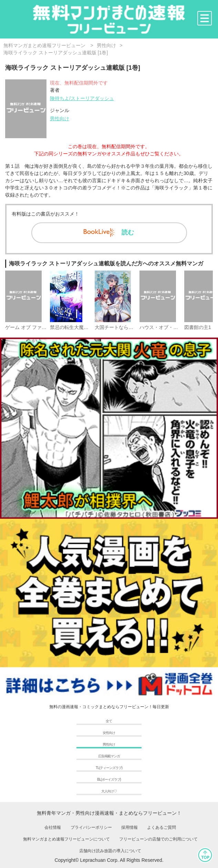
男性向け (60, 119)
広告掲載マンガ (109, 756)
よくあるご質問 (162, 827)
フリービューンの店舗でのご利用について (158, 839)
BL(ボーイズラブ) (109, 779)
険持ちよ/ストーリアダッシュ (82, 98)
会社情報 (53, 827)
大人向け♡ (109, 791)
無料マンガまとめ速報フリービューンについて (66, 839)
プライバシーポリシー (91, 827)
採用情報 (129, 827)
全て (109, 721)
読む (109, 233)
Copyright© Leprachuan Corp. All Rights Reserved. (109, 860)
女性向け (109, 733)
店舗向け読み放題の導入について (110, 851)
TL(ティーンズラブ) (109, 768)
